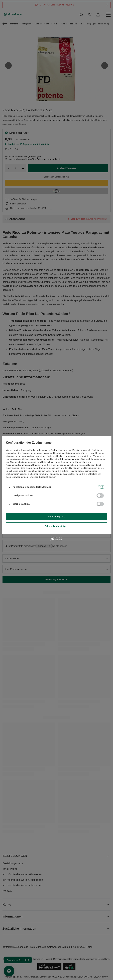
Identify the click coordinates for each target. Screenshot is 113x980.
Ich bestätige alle (56, 516)
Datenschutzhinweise (70, 459)
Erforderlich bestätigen (56, 526)
